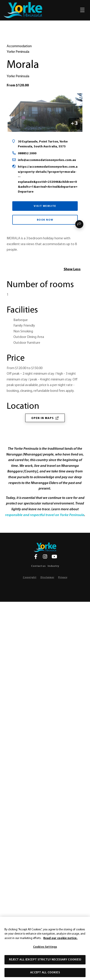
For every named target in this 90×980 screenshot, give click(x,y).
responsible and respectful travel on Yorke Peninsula (45, 515)
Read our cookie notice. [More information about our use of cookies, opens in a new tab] (60, 942)
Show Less (72, 269)
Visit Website (45, 206)
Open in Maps (45, 418)
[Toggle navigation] (82, 10)
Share (79, 224)
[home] (23, 10)
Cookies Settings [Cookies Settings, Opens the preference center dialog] (45, 950)
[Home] (45, 547)
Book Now (45, 220)
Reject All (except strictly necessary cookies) (45, 963)
